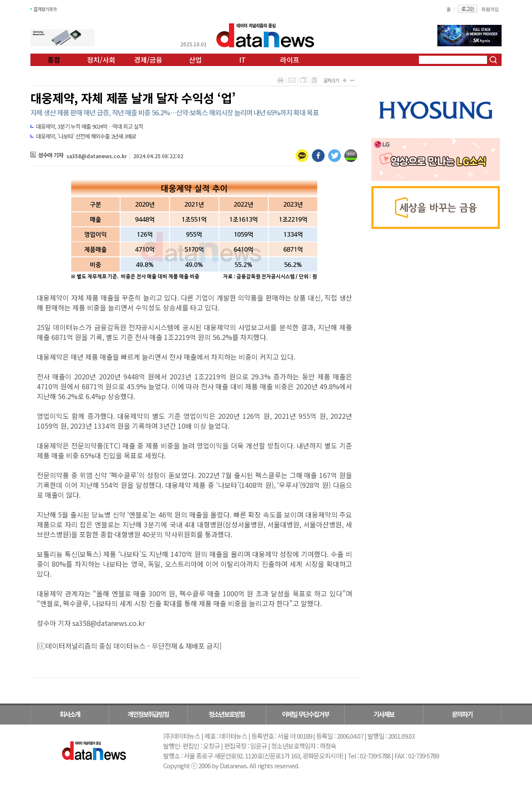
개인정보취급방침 (148, 714)
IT (242, 60)
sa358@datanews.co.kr (97, 156)
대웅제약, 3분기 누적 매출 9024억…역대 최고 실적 (90, 126)
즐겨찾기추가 (45, 9)
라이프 (290, 60)
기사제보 (384, 714)
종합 (54, 60)
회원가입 (490, 9)
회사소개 (70, 714)
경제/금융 (148, 60)
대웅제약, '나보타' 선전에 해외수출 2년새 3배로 (86, 136)
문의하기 (462, 714)
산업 (195, 60)
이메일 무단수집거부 (305, 714)
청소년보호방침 (227, 714)
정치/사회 (101, 60)
